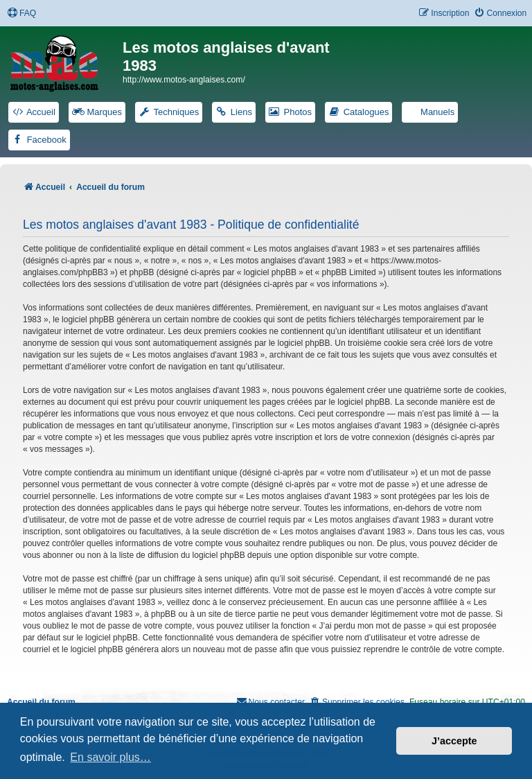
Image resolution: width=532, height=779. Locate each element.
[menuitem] (21, 14)
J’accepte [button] (454, 741)
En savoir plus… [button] (110, 757)
